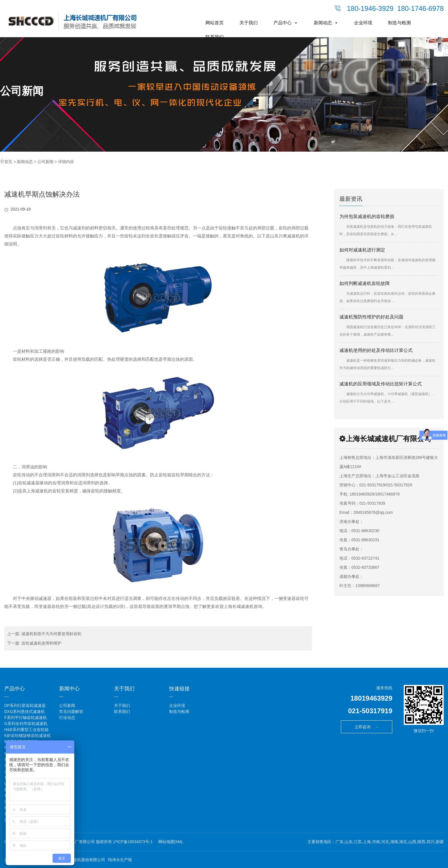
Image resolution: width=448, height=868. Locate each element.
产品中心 (286, 23)
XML (180, 841)
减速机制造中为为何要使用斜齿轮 (51, 634)
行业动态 (67, 717)
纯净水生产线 (120, 859)
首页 (8, 162)
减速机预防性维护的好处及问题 (371, 317)
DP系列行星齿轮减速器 (25, 705)
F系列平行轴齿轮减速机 (26, 717)
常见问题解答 (71, 711)
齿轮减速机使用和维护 (41, 643)
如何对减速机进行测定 (362, 250)
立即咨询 (367, 727)
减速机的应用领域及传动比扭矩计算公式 (381, 384)
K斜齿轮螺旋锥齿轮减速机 (28, 735)
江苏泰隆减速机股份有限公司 (79, 859)
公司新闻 (23, 92)
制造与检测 (399, 23)
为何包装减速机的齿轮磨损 (367, 216)
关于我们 (249, 23)
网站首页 (215, 23)
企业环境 (363, 23)
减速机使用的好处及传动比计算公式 (376, 350)
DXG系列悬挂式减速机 (25, 711)
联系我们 (215, 37)
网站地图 (167, 841)
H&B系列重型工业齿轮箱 (26, 729)
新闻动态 (326, 23)
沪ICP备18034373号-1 (133, 841)
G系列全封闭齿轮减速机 (26, 723)
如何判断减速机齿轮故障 (365, 283)
